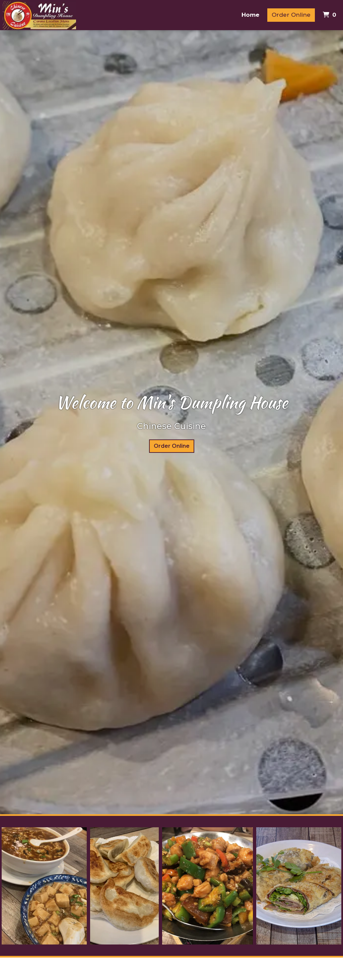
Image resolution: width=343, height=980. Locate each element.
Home (250, 15)
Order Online (291, 15)
